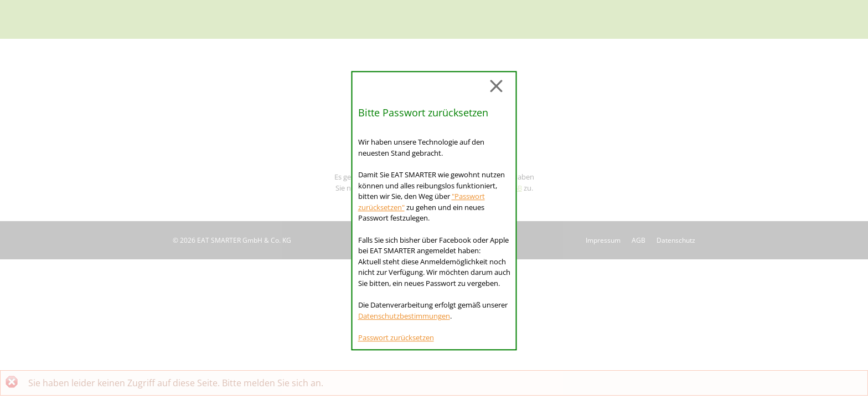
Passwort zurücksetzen (396, 337)
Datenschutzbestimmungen (404, 316)
